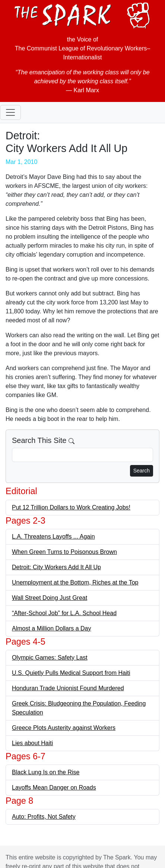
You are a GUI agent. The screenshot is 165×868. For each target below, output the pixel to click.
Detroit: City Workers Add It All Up (56, 567)
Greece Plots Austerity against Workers (64, 728)
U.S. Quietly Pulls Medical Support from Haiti (71, 673)
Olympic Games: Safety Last (50, 658)
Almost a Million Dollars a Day (52, 628)
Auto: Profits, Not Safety (44, 817)
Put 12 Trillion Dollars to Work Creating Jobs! (71, 507)
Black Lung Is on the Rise (46, 772)
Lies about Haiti (32, 743)
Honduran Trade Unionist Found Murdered (68, 688)
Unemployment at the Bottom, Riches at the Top (75, 582)
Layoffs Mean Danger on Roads (54, 788)
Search (142, 471)
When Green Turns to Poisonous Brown (64, 552)
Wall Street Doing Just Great (50, 598)
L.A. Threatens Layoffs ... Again (53, 537)
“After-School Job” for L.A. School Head (64, 613)
